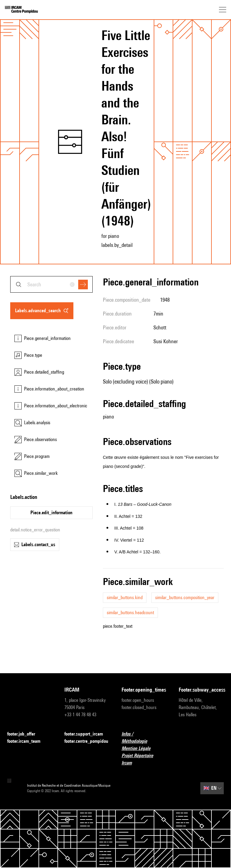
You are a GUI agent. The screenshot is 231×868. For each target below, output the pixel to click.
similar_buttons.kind (125, 597)
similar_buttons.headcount (130, 613)
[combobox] (51, 284)
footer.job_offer (25, 734)
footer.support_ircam (87, 734)
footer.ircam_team (27, 741)
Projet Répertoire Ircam (144, 759)
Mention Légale (140, 749)
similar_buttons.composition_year (185, 597)
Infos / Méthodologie (144, 737)
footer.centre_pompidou (86, 741)
